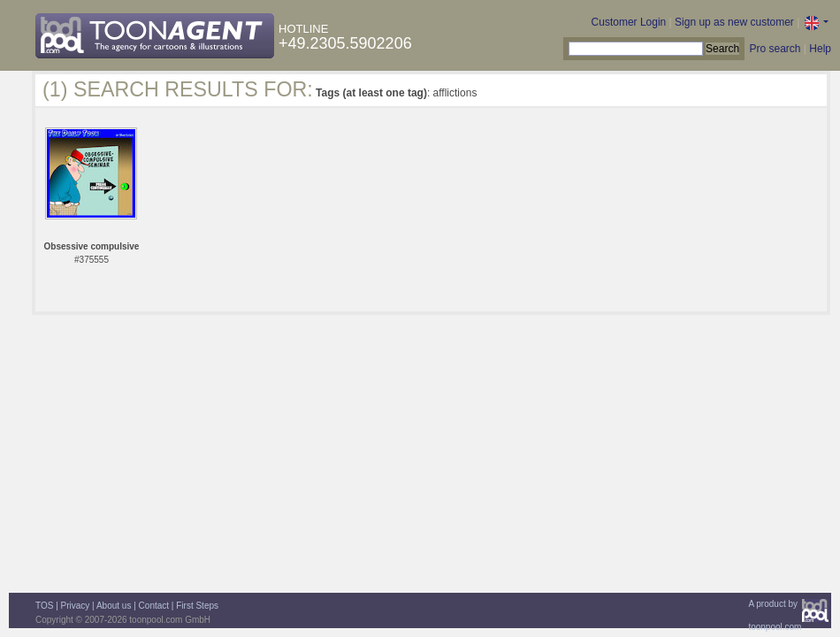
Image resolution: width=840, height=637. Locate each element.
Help (820, 49)
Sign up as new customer (734, 22)
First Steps (197, 606)
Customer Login (629, 22)
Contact (154, 606)
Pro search (775, 49)
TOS (44, 606)
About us (114, 606)
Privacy (76, 606)
